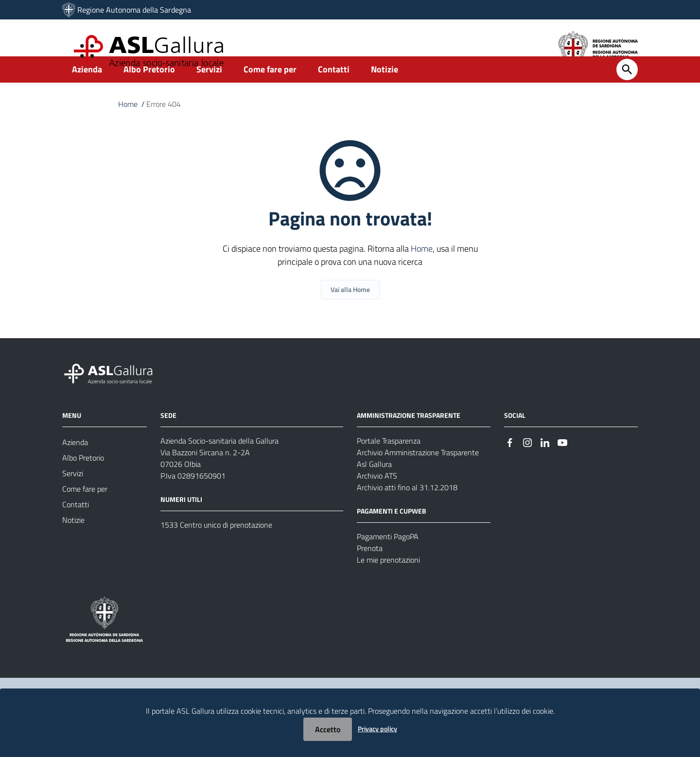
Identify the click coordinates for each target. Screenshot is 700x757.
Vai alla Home (350, 311)
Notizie (385, 91)
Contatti (334, 91)
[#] (510, 463)
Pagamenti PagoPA (388, 558)
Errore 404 (164, 125)
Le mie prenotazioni (388, 581)
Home (128, 125)
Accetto (328, 729)
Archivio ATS (377, 497)
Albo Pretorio (149, 91)
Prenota (370, 569)
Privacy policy (377, 729)
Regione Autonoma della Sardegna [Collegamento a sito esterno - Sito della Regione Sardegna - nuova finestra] (134, 10)
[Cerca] (627, 91)
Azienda (87, 91)
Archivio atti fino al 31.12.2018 (407, 509)
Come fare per (270, 91)
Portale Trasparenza (389, 462)
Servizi (209, 91)
